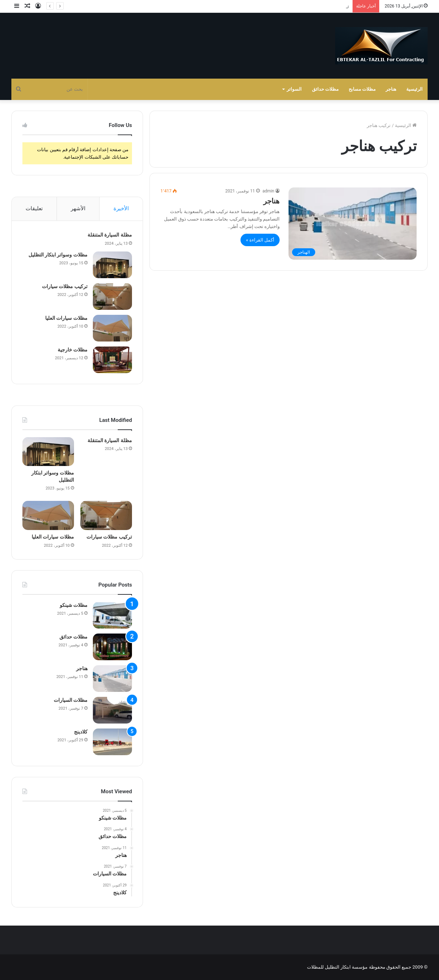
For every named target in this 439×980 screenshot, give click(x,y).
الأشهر (78, 208)
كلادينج (81, 732)
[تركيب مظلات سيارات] (112, 296)
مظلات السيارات (71, 700)
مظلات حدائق (325, 89)
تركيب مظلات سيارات (65, 286)
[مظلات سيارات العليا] (112, 328)
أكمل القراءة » (260, 240)
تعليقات (34, 208)
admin (268, 191)
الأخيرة (121, 208)
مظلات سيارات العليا (66, 318)
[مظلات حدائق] (112, 647)
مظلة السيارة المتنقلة (110, 235)
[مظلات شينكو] (112, 615)
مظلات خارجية (73, 350)
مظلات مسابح (362, 89)
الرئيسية (414, 89)
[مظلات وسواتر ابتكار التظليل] (112, 265)
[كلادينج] (112, 742)
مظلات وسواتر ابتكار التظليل (321, 6)
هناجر (391, 89)
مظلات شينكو (74, 605)
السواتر (294, 89)
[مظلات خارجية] (112, 360)
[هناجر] (353, 224)
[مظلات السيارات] (112, 710)
